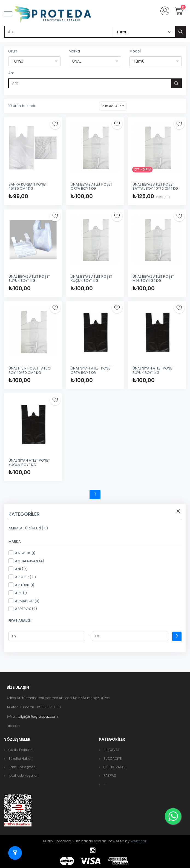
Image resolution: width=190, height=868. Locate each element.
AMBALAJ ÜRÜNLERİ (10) (28, 528)
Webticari (139, 841)
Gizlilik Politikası (21, 750)
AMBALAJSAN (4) (26, 561)
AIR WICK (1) (22, 553)
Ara (11, 73)
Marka (74, 51)
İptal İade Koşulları (24, 775)
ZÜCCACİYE (113, 759)
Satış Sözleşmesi (22, 767)
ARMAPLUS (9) (24, 601)
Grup (13, 51)
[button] (105, 784)
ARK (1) (18, 593)
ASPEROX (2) (23, 609)
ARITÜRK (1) (21, 585)
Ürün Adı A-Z (111, 106)
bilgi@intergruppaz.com (38, 716)
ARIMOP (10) (22, 577)
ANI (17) (18, 569)
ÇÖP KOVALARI (115, 767)
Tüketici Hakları (21, 759)
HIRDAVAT (112, 750)
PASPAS (110, 775)
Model (135, 51)
